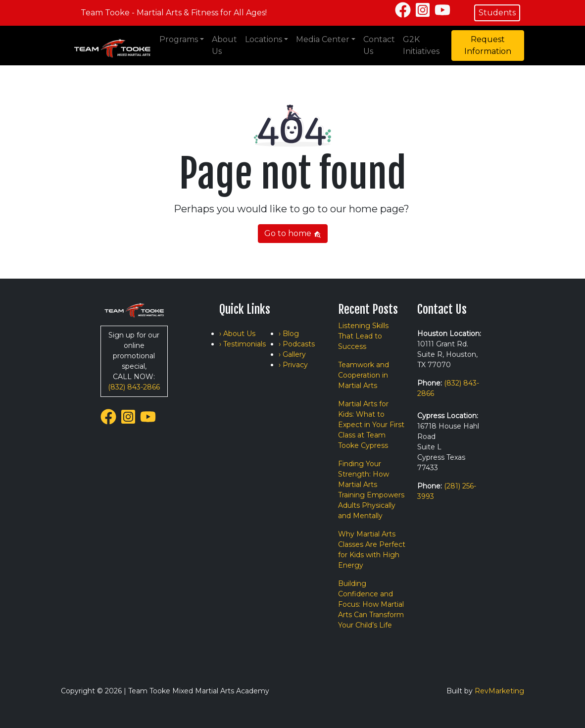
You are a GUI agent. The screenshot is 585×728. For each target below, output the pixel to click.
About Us (224, 45)
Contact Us (379, 45)
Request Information (488, 45)
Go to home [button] (293, 233)
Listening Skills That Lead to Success (363, 336)
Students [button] (497, 13)
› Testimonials (243, 344)
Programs (179, 39)
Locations (264, 39)
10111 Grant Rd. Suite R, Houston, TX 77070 (447, 354)
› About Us (237, 334)
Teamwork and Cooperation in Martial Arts (364, 375)
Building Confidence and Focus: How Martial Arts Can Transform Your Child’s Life (371, 604)
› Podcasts (297, 344)
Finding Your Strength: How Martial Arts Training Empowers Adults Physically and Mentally (371, 490)
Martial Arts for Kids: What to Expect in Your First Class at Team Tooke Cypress (371, 425)
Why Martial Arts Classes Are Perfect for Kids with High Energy (372, 550)
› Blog (289, 334)
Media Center (323, 39)
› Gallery (292, 354)
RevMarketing (499, 691)
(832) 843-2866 (134, 387)
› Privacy (293, 365)
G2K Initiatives (421, 45)
